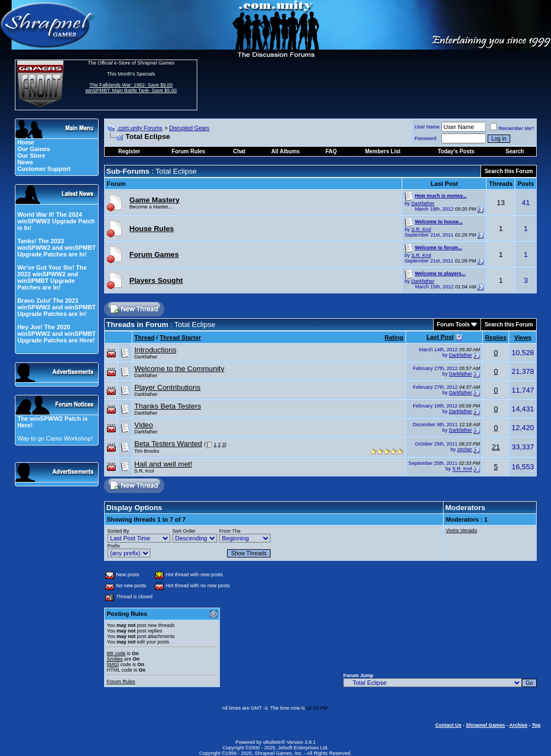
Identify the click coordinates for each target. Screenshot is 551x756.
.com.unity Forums (139, 128)
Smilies (115, 659)
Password (425, 138)
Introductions (155, 350)
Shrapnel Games (485, 725)
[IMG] (113, 664)
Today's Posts (456, 151)
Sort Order (184, 531)
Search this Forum (509, 171)
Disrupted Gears (189, 128)
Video (144, 425)
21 (496, 447)
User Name (427, 127)
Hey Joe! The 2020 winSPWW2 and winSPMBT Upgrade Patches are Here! (56, 334)
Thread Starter (180, 337)
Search (515, 151)
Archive (518, 725)
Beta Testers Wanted (168, 444)
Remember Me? (512, 128)
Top (536, 725)
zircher (465, 449)
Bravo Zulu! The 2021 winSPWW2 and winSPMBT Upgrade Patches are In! (56, 307)
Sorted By (118, 531)
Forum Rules (121, 682)
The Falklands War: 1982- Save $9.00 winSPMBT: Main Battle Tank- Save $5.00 (131, 88)
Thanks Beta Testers (168, 406)
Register (129, 151)
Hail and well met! (163, 464)
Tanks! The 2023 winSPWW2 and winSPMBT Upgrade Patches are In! (56, 248)
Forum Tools (453, 325)
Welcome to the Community (179, 369)
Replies (496, 337)
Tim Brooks (147, 451)
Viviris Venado (461, 530)
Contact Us (449, 725)
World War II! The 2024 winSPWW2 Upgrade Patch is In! (56, 221)
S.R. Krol (421, 229)
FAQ (331, 151)
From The (230, 531)
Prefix (114, 546)
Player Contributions (168, 387)
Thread (145, 337)
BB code (116, 653)
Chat (239, 151)
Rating (394, 337)
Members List (382, 151)
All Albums (285, 151)
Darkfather (423, 203)
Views (523, 337)
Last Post (440, 337)
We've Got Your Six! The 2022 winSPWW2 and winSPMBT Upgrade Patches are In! (52, 277)
